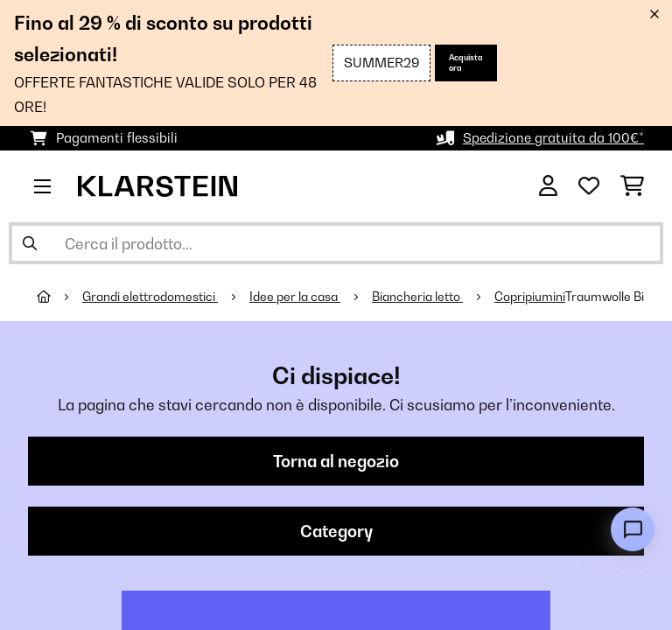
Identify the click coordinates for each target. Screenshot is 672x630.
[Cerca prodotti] (336, 243)
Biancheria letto (417, 297)
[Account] (548, 186)
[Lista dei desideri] (589, 186)
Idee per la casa (295, 297)
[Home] (59, 297)
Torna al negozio (336, 461)
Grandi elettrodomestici (150, 297)
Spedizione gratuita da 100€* (553, 138)
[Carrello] (632, 186)
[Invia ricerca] (30, 243)
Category (336, 531)
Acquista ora (466, 63)
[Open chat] (633, 529)
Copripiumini (530, 297)
